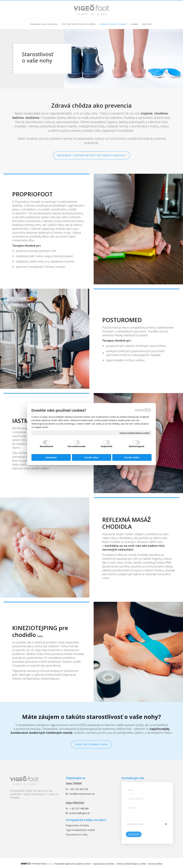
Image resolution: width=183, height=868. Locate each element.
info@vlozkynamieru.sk (82, 794)
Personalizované (77, 446)
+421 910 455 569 (27, 2)
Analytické (107, 446)
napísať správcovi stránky (104, 864)
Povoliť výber (91, 457)
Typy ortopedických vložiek (80, 830)
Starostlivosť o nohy (77, 835)
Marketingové (137, 446)
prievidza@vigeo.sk (80, 813)
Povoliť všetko (132, 457)
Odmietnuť (51, 457)
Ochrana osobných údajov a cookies (135, 433)
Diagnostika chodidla (77, 825)
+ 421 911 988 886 (79, 809)
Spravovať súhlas (155, 864)
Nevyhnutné (47, 446)
